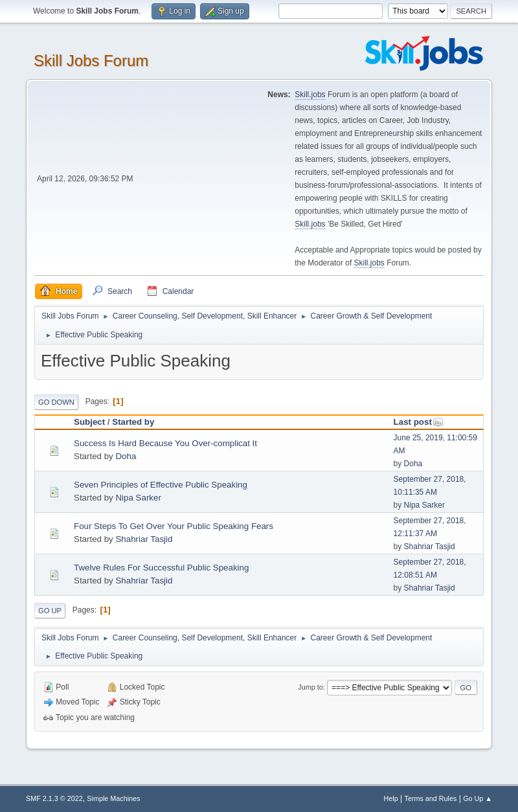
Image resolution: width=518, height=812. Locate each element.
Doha (126, 456)
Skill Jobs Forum (91, 61)
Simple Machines (113, 798)
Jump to (310, 687)
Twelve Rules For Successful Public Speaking (161, 568)
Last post (419, 422)
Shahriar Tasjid (144, 539)
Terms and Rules (431, 798)
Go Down (56, 402)
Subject (89, 422)
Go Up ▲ (478, 798)
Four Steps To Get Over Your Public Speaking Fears (174, 526)
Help (391, 798)
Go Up (50, 611)
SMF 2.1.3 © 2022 (54, 798)
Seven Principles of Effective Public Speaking (161, 485)
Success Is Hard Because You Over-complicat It (165, 443)
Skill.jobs (310, 95)
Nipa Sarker (138, 498)
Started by (133, 422)
